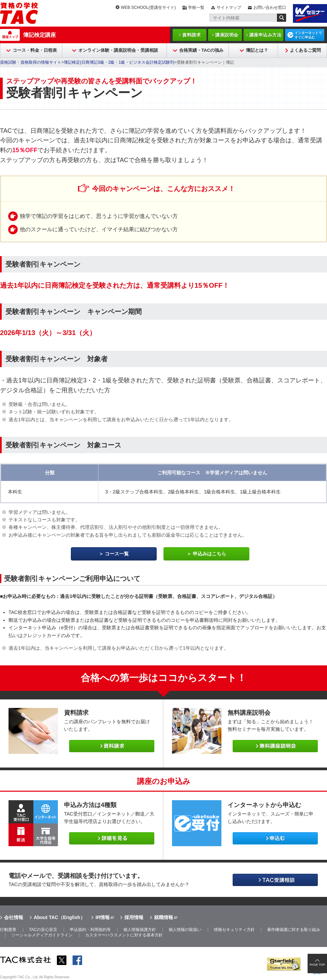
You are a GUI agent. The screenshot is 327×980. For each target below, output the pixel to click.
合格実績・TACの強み (201, 50)
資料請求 (191, 35)
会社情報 (14, 917)
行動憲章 (8, 930)
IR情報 (103, 917)
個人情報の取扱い (185, 930)
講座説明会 (227, 35)
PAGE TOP (317, 965)
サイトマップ (229, 7)
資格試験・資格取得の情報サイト (31, 62)
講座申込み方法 (266, 35)
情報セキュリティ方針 (234, 930)
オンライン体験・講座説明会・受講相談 (118, 50)
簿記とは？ (257, 50)
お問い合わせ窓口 (270, 7)
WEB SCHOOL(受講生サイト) (148, 7)
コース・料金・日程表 (35, 50)
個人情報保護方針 (140, 930)
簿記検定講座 (40, 35)
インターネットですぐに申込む (308, 35)
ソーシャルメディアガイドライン (42, 935)
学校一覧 (196, 7)
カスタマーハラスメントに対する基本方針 (124, 935)
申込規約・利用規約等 (90, 930)
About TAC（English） (59, 917)
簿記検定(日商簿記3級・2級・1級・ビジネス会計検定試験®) (119, 62)
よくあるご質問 (305, 50)
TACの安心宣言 (43, 930)
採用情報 (134, 917)
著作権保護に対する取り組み (294, 930)
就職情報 (163, 917)
